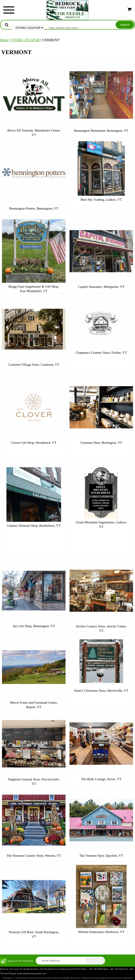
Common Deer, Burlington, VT (101, 443)
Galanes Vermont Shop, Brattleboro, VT (34, 526)
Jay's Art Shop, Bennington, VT (34, 626)
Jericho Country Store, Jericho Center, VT (101, 628)
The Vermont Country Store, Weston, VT (34, 856)
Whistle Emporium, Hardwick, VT (101, 932)
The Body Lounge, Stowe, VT (101, 779)
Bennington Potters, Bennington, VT (34, 208)
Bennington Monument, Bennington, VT (101, 131)
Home (4, 40)
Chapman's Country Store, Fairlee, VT (101, 353)
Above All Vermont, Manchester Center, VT (34, 133)
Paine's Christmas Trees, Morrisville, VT (101, 691)
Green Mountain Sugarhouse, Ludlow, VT (101, 524)
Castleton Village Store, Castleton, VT (34, 365)
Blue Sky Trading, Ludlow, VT (101, 200)
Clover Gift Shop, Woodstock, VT (34, 443)
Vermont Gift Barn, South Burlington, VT (34, 934)
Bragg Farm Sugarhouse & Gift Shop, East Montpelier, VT (34, 289)
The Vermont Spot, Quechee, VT (101, 856)
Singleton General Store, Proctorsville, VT (34, 782)
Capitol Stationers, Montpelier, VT (101, 287)
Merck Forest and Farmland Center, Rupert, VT (34, 705)
